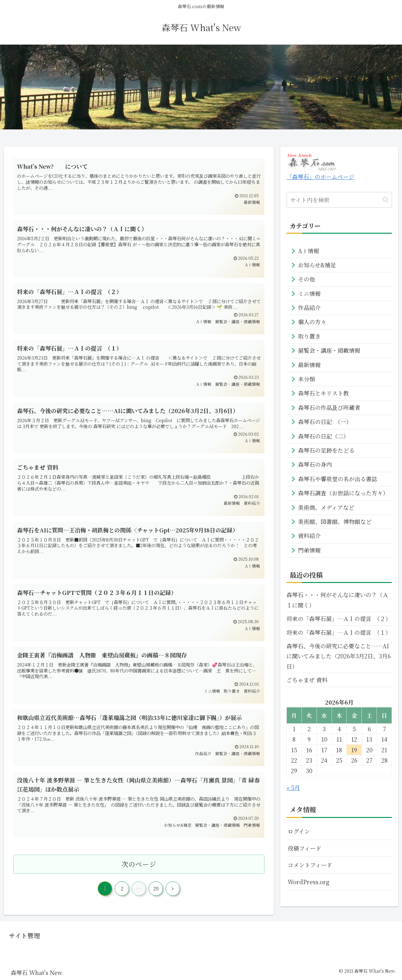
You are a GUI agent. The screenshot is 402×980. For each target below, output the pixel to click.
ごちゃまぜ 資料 (307, 680)
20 (156, 888)
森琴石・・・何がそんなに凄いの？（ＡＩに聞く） (337, 600)
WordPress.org (309, 882)
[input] (339, 200)
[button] (386, 200)
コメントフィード (310, 865)
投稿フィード (304, 848)
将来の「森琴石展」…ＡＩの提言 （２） (339, 618)
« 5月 (293, 787)
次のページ (139, 864)
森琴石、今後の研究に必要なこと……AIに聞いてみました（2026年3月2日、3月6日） (339, 656)
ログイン (299, 831)
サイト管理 (24, 936)
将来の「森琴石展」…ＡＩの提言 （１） (339, 632)
